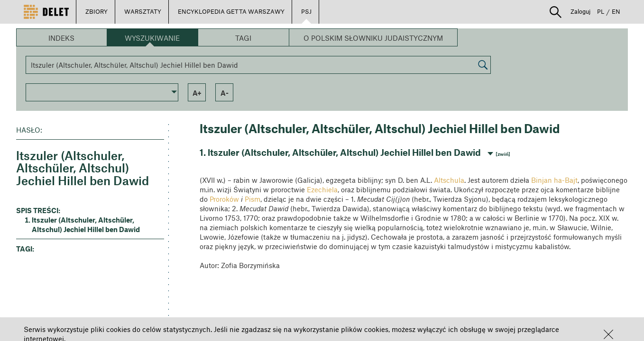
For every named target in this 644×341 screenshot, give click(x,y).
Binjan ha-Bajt (554, 180)
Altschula (449, 180)
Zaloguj (580, 11)
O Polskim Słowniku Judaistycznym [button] (373, 38)
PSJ (306, 11)
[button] (608, 334)
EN (616, 11)
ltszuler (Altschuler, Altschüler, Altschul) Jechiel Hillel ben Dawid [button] (86, 224)
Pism (253, 199)
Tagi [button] (243, 38)
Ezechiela (322, 189)
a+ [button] (197, 93)
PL (601, 11)
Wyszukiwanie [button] (152, 38)
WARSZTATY (143, 11)
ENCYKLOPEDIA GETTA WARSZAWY (231, 11)
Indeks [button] (61, 38)
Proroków (224, 199)
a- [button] (225, 93)
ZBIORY (97, 11)
